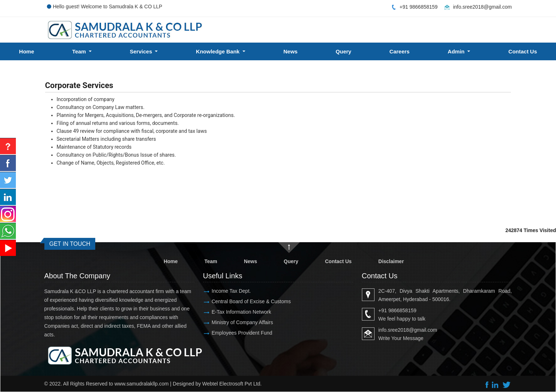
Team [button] (80, 51)
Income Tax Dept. (231, 291)
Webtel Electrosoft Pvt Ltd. (232, 384)
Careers (399, 51)
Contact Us (338, 261)
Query (343, 51)
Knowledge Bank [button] (218, 51)
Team (211, 261)
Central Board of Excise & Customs (251, 301)
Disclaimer (391, 261)
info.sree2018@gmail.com (483, 7)
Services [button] (142, 51)
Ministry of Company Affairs (242, 322)
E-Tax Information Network (242, 312)
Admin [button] (457, 51)
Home (27, 51)
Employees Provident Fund (242, 333)
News (291, 51)
